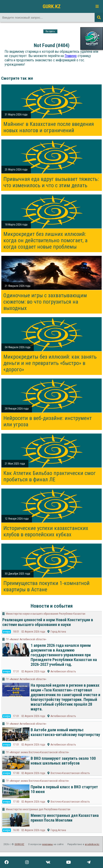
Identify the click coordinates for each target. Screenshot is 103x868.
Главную (71, 56)
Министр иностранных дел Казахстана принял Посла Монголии (65, 818)
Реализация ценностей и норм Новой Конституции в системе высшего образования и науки (48, 622)
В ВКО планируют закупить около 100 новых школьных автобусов (63, 761)
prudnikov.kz (92, 844)
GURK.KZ (52, 6)
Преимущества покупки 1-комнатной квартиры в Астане (47, 586)
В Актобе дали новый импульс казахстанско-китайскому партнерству (65, 732)
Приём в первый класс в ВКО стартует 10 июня (64, 789)
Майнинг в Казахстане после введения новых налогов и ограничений (49, 127)
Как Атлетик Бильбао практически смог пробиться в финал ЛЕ (50, 476)
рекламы (48, 844)
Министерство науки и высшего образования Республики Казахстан (46, 614)
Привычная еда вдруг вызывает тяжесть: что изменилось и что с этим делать (51, 182)
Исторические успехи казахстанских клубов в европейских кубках (46, 531)
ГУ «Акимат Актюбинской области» (26, 639)
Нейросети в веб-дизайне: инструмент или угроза (48, 421)
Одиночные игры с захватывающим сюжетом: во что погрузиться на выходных (45, 302)
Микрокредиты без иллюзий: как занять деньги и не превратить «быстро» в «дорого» (50, 363)
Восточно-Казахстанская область (70, 773)
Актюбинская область (63, 671)
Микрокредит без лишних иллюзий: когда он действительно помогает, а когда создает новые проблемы (45, 240)
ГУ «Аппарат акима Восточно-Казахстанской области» (37, 752)
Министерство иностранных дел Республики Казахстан (38, 809)
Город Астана (58, 632)
